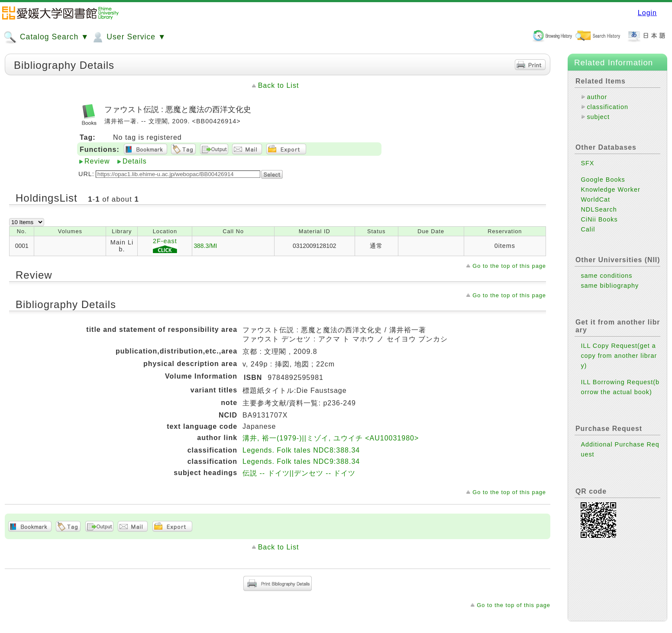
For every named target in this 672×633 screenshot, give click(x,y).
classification (607, 107)
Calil (588, 229)
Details (135, 161)
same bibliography (610, 286)
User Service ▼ (128, 37)
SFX (587, 163)
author (597, 97)
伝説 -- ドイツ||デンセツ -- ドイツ (299, 473)
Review (97, 161)
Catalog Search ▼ (46, 37)
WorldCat (595, 199)
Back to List (279, 85)
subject (598, 117)
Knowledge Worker (610, 190)
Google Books (603, 180)
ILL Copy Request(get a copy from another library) (619, 356)
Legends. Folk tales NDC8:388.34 (301, 450)
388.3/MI (205, 246)
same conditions (606, 276)
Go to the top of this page (509, 266)
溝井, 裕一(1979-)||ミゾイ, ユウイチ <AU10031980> (331, 438)
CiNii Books (599, 219)
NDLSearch (599, 209)
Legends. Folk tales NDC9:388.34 (301, 461)
